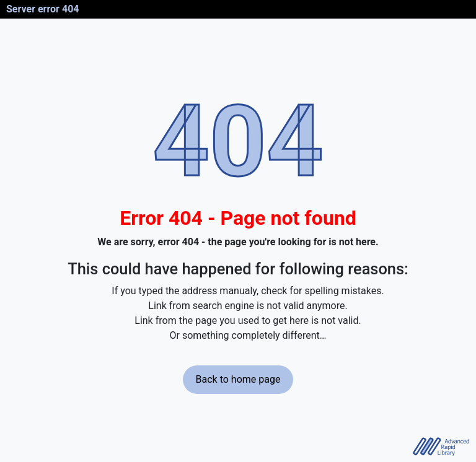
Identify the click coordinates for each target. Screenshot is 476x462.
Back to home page (238, 379)
